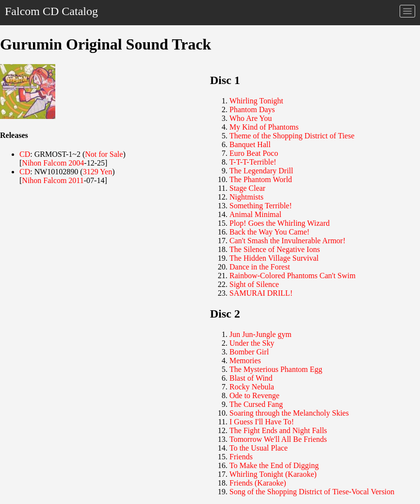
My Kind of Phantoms (264, 127)
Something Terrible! (261, 206)
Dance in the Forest (260, 267)
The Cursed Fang (256, 404)
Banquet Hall (250, 144)
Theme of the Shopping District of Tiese (292, 136)
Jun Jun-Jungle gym (260, 334)
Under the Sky (252, 343)
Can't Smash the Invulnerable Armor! (287, 241)
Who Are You (251, 118)
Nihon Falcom (44, 163)
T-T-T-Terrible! (253, 162)
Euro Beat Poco (254, 153)
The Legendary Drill (261, 171)
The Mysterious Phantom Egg (276, 369)
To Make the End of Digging (274, 465)
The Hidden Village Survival (274, 258)
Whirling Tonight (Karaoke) (273, 474)
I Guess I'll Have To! (262, 422)
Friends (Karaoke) (258, 483)
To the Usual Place (258, 448)
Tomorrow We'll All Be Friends (278, 439)
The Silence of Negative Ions (275, 249)
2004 (76, 163)
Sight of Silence (254, 284)
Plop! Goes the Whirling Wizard (280, 223)
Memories (245, 361)
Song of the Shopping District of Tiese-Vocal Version (312, 492)
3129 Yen (97, 172)
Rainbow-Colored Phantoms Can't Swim (292, 276)
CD (25, 154)
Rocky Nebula (252, 387)
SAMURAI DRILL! (261, 293)
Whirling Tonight (256, 101)
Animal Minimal (255, 214)
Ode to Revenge (254, 395)
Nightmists (246, 197)
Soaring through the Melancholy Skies (289, 413)
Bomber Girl (249, 352)
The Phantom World (261, 179)
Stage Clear (247, 188)
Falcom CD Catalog (51, 11)
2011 (76, 180)
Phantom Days (252, 109)
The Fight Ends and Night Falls (278, 430)
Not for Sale (104, 154)
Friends (241, 457)
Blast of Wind (251, 378)
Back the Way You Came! (269, 232)
